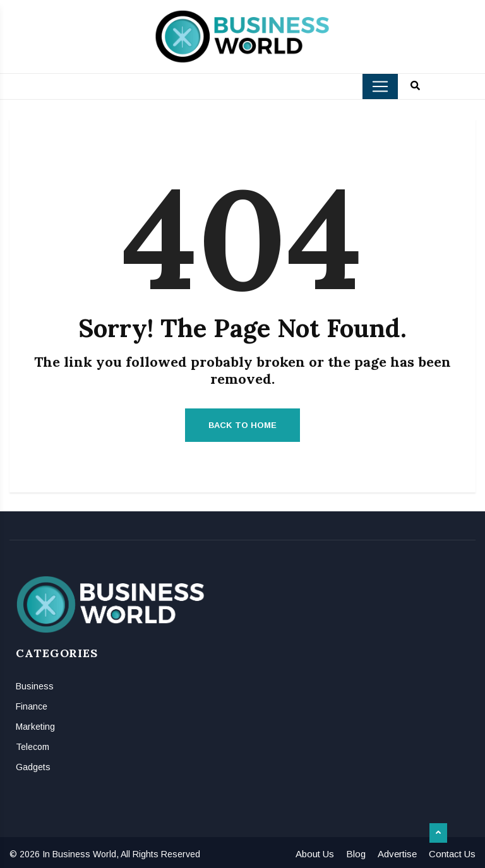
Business (35, 686)
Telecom (33, 747)
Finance (32, 706)
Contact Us (452, 854)
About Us (315, 854)
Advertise (397, 854)
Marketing (35, 727)
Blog (356, 854)
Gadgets (33, 767)
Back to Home (242, 425)
